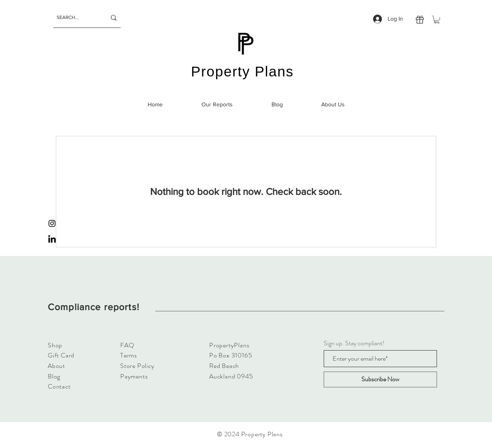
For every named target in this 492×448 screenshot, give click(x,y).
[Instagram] (52, 223)
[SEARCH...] (75, 18)
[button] (437, 20)
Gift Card (61, 355)
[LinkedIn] (52, 240)
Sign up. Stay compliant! (354, 343)
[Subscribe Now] (380, 379)
